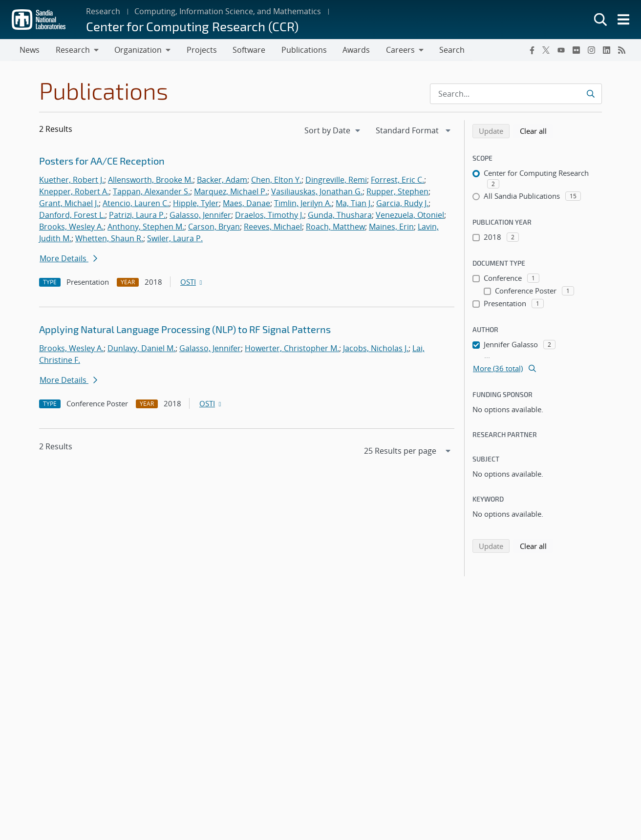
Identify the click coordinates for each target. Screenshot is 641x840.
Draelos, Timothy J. (269, 215)
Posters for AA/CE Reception (102, 161)
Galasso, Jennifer (200, 215)
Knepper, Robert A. (74, 192)
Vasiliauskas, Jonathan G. (317, 192)
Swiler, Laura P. (175, 239)
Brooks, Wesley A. (71, 227)
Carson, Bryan (214, 227)
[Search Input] (516, 94)
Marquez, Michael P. (231, 192)
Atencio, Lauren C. (136, 204)
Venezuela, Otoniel (410, 215)
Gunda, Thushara (340, 215)
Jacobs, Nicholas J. (376, 349)
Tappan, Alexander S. (151, 192)
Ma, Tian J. (354, 204)
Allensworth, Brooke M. (150, 180)
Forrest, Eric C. (397, 180)
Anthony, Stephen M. (146, 227)
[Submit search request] (590, 94)
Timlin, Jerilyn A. (303, 204)
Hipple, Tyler (196, 204)
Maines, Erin (391, 227)
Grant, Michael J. (69, 204)
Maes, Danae (246, 204)
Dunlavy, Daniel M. (141, 349)
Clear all (536, 131)
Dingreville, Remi (336, 180)
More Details (68, 259)
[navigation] (333, 131)
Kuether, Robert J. (72, 180)
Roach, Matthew (335, 227)
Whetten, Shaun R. (109, 239)
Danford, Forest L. (72, 215)
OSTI (192, 282)
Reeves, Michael (273, 227)
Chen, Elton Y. (276, 180)
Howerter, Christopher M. (292, 349)
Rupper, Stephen (397, 192)
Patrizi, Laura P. (137, 215)
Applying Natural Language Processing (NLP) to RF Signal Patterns (185, 330)
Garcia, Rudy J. (402, 204)
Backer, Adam (222, 180)
